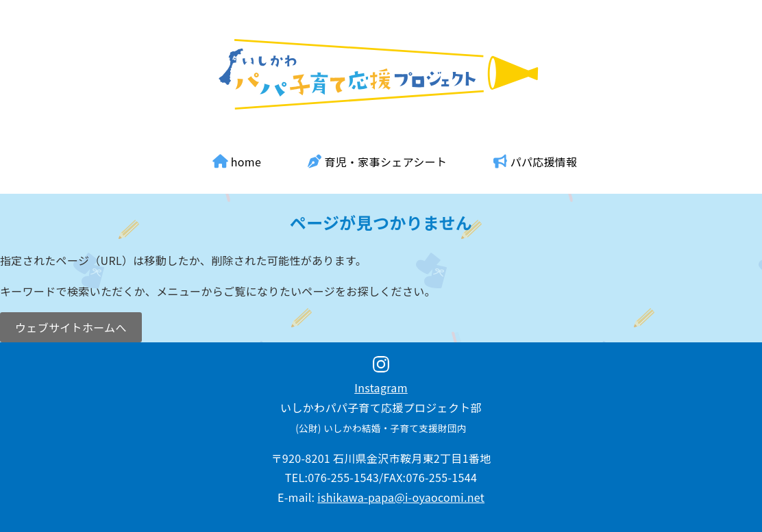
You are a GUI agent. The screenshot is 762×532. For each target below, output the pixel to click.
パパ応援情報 (535, 162)
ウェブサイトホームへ (71, 327)
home (237, 162)
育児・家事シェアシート (377, 162)
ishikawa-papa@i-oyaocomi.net (401, 497)
